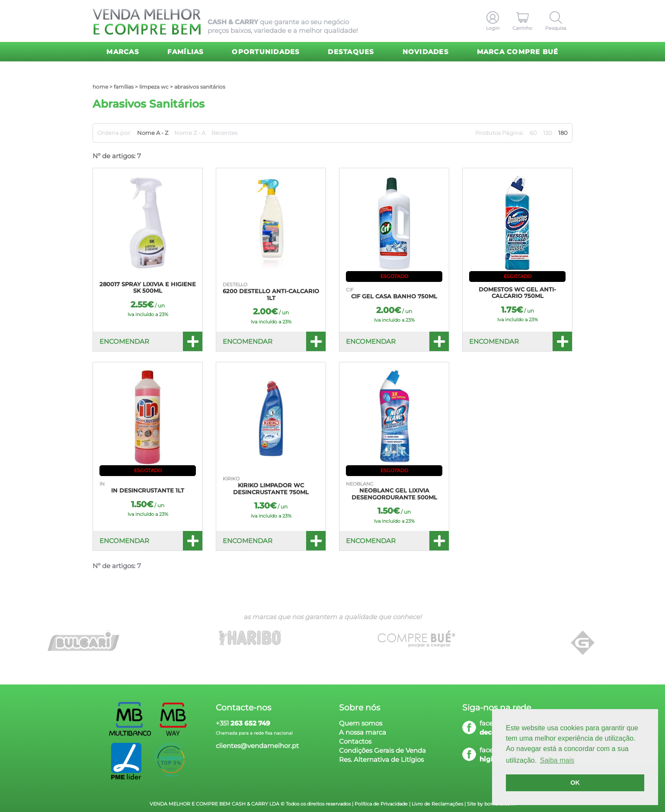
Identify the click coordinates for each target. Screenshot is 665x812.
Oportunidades (266, 52)
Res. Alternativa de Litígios (381, 759)
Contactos (355, 741)
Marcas (123, 52)
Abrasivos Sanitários (200, 87)
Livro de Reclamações (437, 804)
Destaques (351, 52)
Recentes (224, 133)
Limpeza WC (154, 87)
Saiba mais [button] (557, 760)
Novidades (426, 52)
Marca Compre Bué (518, 52)
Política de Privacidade (381, 804)
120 (548, 133)
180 (563, 133)
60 (533, 133)
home (100, 87)
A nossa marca (363, 732)
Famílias (186, 52)
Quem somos (361, 723)
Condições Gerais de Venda (382, 750)
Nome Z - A (190, 133)
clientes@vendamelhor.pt (257, 746)
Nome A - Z (153, 133)
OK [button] (575, 783)
